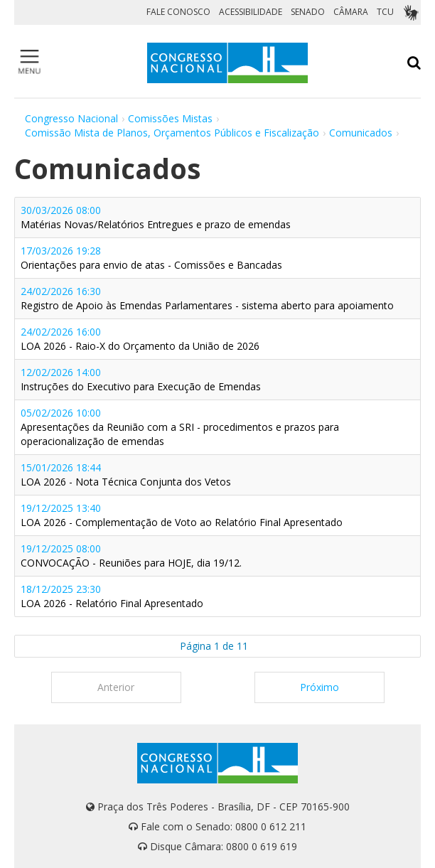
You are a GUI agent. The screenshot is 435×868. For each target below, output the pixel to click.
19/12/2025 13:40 (182, 515)
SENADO (308, 12)
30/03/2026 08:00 (156, 217)
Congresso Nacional (71, 118)
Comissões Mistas (170, 118)
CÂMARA (351, 12)
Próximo (319, 687)
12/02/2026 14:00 (141, 379)
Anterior (116, 687)
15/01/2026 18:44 (126, 475)
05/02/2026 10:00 (180, 427)
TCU (385, 12)
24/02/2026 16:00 (140, 339)
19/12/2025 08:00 (131, 556)
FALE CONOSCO (178, 12)
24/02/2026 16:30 (207, 298)
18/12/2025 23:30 (112, 596)
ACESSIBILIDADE (251, 12)
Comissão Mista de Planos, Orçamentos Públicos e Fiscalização (172, 133)
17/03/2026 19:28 (151, 258)
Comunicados (361, 133)
